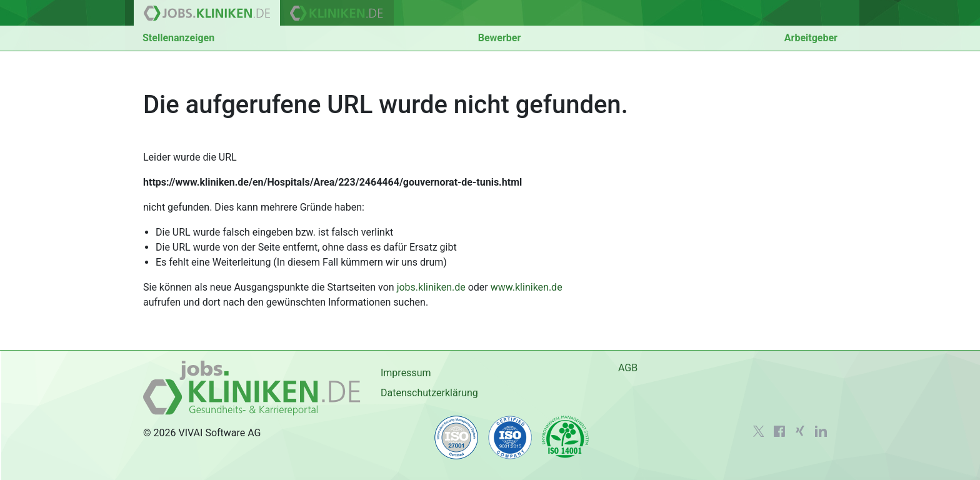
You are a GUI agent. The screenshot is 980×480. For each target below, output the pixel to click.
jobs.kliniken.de (431, 287)
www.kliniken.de (527, 287)
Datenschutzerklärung (429, 393)
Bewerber (500, 38)
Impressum (406, 373)
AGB (628, 368)
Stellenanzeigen (178, 38)
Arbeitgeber (811, 38)
